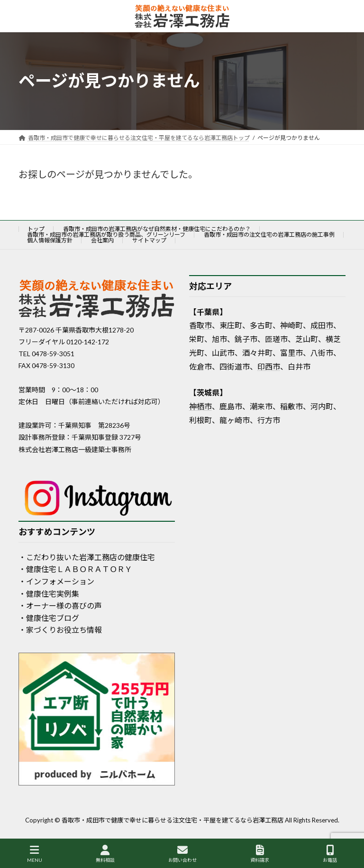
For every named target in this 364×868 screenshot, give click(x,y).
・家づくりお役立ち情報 (60, 630)
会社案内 (102, 240)
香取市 (200, 325)
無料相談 (105, 854)
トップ (36, 229)
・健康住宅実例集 (49, 593)
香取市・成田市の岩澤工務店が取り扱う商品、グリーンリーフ (106, 235)
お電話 (330, 854)
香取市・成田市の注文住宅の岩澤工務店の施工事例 (269, 235)
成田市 (322, 325)
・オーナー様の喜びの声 (60, 605)
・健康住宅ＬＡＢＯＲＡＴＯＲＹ (75, 569)
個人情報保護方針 (50, 240)
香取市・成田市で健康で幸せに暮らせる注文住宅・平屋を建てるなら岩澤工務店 (173, 820)
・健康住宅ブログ (49, 617)
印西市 (269, 366)
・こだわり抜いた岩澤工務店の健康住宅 (87, 557)
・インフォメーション (56, 581)
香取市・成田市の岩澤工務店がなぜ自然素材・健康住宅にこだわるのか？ (157, 229)
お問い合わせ (182, 854)
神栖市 (200, 406)
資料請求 (260, 854)
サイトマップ (149, 240)
